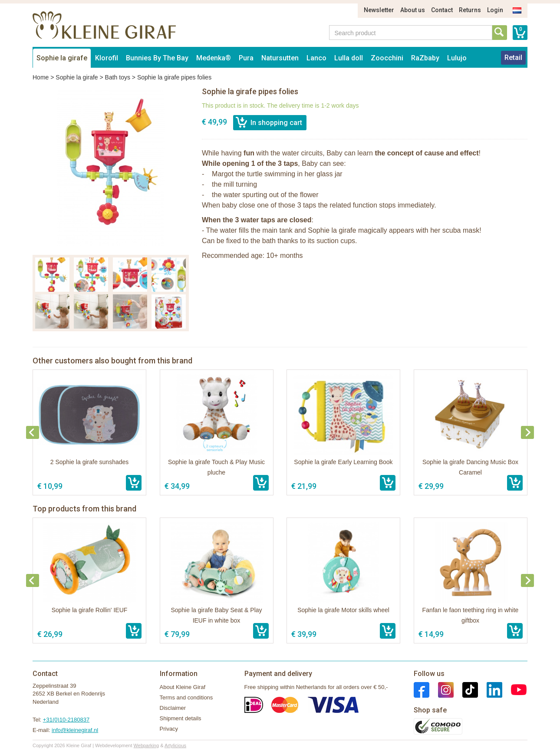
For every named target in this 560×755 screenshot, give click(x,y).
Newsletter (379, 10)
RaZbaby (425, 58)
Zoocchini (387, 58)
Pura (246, 58)
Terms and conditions (186, 697)
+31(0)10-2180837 (66, 720)
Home (41, 77)
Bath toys (118, 77)
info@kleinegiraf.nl (75, 730)
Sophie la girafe (62, 58)
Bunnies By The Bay (157, 58)
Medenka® (214, 58)
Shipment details (181, 718)
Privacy (169, 729)
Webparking (147, 745)
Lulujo (457, 58)
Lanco (316, 58)
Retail (513, 58)
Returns (470, 10)
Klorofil (107, 58)
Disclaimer (173, 708)
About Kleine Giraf (183, 687)
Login (495, 10)
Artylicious (175, 745)
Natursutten (280, 58)
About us (413, 10)
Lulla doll (349, 58)
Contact (442, 10)
